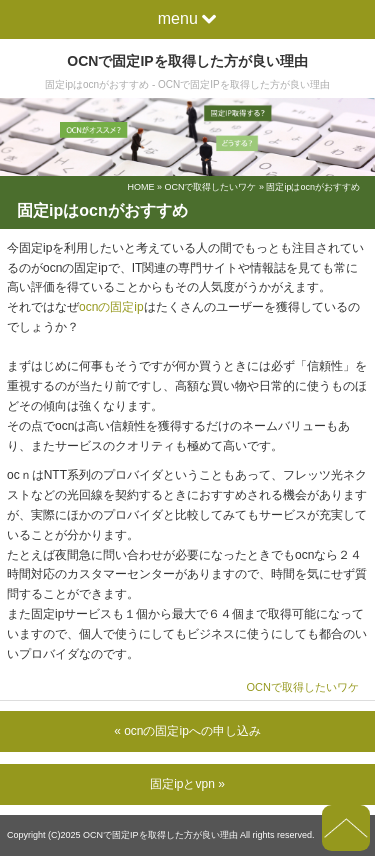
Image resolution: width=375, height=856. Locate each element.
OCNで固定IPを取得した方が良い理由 (187, 61)
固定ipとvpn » (187, 784)
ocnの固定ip (111, 307)
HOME (140, 187)
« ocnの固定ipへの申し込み (187, 731)
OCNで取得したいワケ (210, 187)
